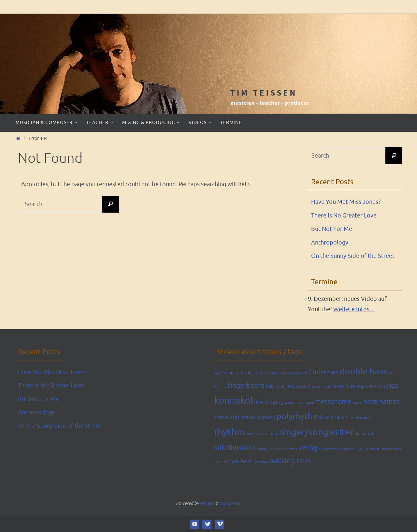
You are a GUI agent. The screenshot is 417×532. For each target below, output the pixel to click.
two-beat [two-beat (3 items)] (241, 462)
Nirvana (207, 503)
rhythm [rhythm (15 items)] (230, 432)
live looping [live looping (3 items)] (269, 402)
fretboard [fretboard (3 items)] (298, 386)
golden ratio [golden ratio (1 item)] (321, 387)
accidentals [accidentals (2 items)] (240, 373)
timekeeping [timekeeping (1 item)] (392, 449)
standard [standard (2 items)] (364, 434)
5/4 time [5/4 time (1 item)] (221, 373)
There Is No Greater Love (344, 216)
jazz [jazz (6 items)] (392, 385)
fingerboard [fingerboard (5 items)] (246, 385)
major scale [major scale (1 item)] (305, 403)
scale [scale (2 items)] (261, 434)
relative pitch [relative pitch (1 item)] (360, 418)
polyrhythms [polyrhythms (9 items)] (300, 416)
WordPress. (230, 503)
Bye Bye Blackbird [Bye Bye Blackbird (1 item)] (293, 373)
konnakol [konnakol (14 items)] (233, 401)
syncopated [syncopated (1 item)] (345, 449)
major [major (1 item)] (290, 403)
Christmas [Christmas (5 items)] (323, 372)
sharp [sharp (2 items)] (273, 434)
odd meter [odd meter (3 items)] (243, 417)
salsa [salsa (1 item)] (250, 434)
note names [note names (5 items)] (381, 401)
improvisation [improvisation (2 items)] (371, 386)
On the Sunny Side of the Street (353, 256)
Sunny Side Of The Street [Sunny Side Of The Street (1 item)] (277, 449)
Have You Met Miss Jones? (346, 202)
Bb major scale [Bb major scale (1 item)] (265, 373)
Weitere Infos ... (354, 309)
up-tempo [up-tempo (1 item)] (261, 462)
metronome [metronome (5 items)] (333, 401)
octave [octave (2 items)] (221, 417)
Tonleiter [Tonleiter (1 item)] (221, 462)
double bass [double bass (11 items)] (363, 371)
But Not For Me (332, 229)
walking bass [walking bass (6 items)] (291, 461)
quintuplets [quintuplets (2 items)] (336, 417)
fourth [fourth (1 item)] (279, 387)
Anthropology (330, 243)
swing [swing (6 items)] (308, 448)
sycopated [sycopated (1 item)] (327, 449)
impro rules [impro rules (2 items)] (344, 386)
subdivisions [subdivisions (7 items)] (235, 448)
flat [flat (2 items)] (269, 386)
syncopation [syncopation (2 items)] (368, 449)
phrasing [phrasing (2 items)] (266, 417)
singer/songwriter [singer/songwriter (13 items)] (317, 432)
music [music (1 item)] (357, 403)
